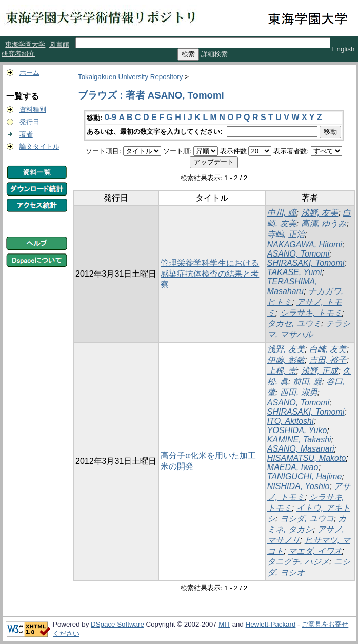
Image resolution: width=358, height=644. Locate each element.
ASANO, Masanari (301, 449)
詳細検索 (214, 54)
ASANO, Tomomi (298, 254)
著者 (26, 134)
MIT (224, 624)
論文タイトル (39, 147)
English (344, 49)
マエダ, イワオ (315, 551)
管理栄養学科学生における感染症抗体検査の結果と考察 (210, 274)
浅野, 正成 (320, 371)
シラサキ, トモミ (311, 313)
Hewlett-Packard (271, 624)
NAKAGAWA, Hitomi (305, 245)
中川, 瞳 (282, 213)
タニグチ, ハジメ (298, 562)
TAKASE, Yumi (294, 272)
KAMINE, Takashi (299, 440)
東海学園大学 (25, 44)
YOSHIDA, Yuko (297, 430)
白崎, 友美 (328, 349)
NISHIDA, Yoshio (299, 486)
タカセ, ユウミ (294, 324)
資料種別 (33, 110)
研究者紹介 (18, 54)
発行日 (29, 122)
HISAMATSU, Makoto (307, 458)
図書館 (59, 44)
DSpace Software (117, 624)
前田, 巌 (307, 382)
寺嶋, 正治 (286, 234)
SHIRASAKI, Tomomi (306, 263)
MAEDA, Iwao (293, 467)
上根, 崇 (282, 371)
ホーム (29, 73)
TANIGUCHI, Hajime (305, 476)
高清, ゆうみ (324, 223)
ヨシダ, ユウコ (307, 519)
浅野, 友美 (320, 213)
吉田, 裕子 (328, 360)
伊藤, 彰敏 (286, 360)
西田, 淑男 (299, 392)
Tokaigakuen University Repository (130, 77)
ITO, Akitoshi (291, 421)
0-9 (111, 117)
